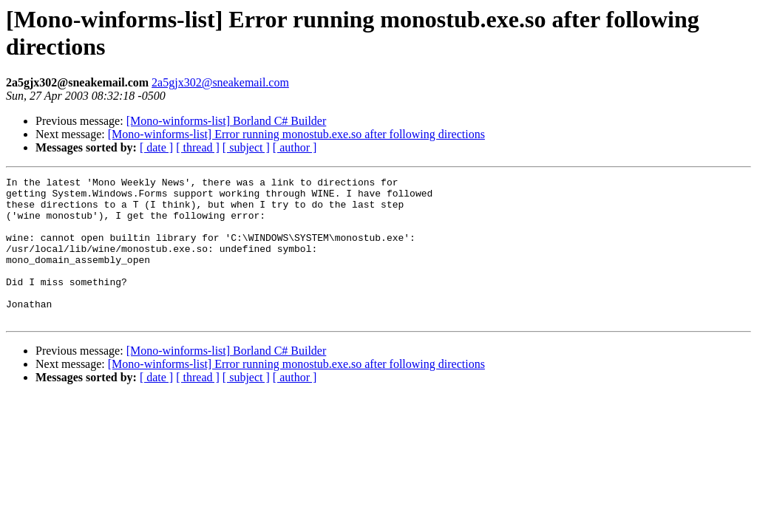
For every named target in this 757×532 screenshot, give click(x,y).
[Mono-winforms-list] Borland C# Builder (227, 121)
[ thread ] (198, 147)
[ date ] (156, 147)
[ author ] (295, 147)
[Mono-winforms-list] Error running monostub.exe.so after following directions (296, 134)
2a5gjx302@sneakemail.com (220, 82)
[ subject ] (246, 147)
